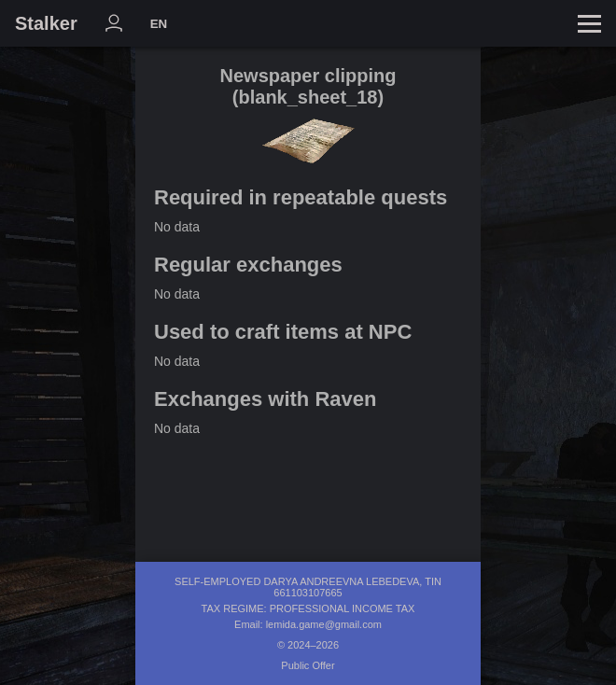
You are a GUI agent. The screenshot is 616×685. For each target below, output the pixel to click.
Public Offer (308, 665)
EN (159, 24)
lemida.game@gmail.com (324, 624)
